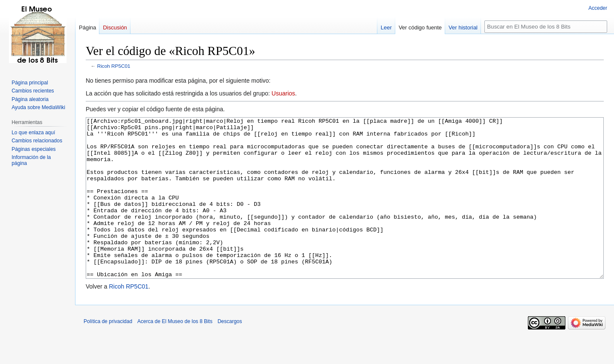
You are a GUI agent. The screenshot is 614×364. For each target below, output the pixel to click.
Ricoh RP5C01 (114, 66)
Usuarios (283, 93)
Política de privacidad (108, 353)
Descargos (230, 353)
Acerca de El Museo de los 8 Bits (175, 353)
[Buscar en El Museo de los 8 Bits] (546, 27)
